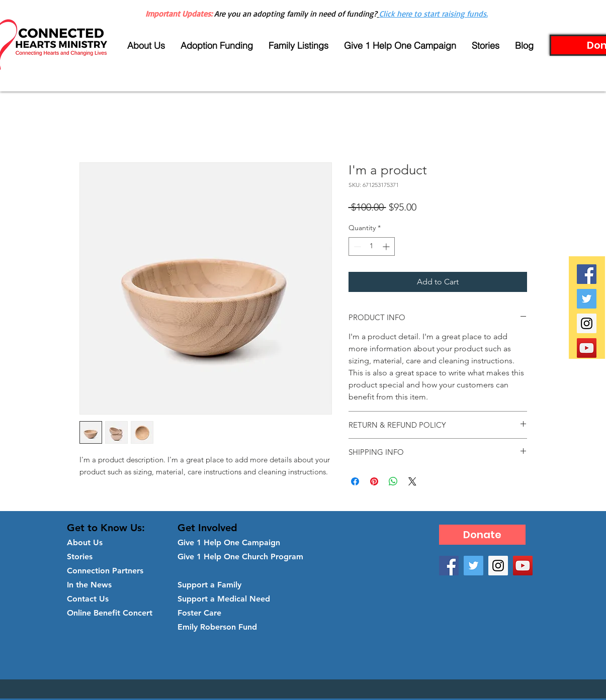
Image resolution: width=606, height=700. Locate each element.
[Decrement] (356, 246)
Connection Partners (105, 571)
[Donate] (482, 535)
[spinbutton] (372, 246)
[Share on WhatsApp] (393, 481)
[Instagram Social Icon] (587, 323)
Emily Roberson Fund (217, 627)
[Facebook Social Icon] (587, 274)
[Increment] (387, 246)
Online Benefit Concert (110, 613)
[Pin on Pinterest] (374, 481)
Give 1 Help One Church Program (240, 557)
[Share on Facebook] (355, 481)
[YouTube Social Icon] (587, 348)
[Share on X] (412, 481)
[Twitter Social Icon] (587, 299)
